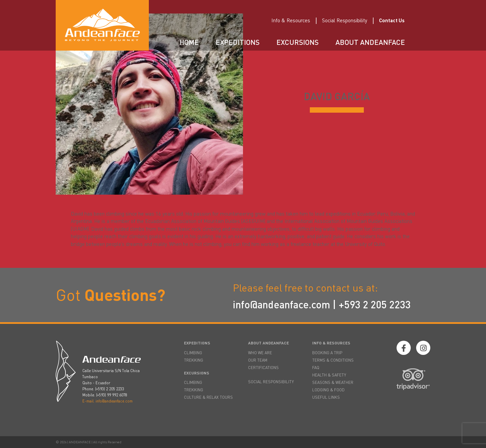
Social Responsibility (345, 20)
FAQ (316, 368)
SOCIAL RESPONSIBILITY (271, 382)
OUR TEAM (258, 360)
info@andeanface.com (281, 304)
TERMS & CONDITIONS (333, 360)
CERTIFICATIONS (263, 368)
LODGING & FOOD (328, 390)
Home (189, 42)
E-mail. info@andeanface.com (107, 401)
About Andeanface (370, 42)
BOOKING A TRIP (327, 353)
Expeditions (238, 42)
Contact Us (392, 20)
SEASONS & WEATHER (333, 382)
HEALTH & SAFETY (329, 375)
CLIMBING (193, 353)
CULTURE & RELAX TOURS (208, 397)
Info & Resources (291, 20)
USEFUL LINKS (326, 397)
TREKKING (194, 360)
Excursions (298, 42)
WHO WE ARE (260, 353)
